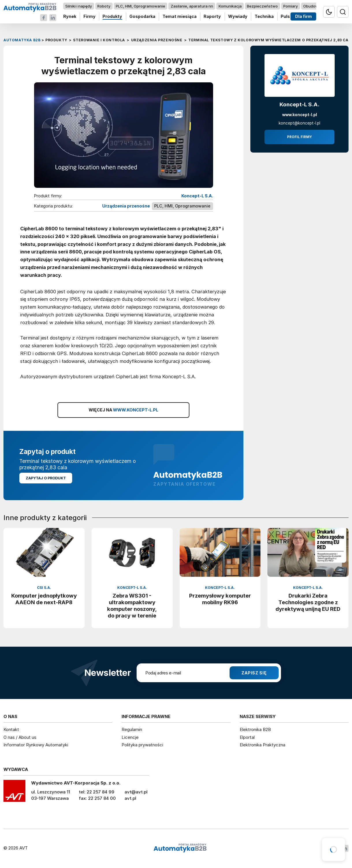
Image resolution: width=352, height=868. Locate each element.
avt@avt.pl (136, 792)
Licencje (130, 737)
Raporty (212, 17)
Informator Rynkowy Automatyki (36, 745)
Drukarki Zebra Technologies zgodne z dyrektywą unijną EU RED (308, 602)
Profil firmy (299, 137)
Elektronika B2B (255, 729)
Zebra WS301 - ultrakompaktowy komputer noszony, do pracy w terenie (132, 605)
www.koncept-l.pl (300, 115)
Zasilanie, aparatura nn (192, 6)
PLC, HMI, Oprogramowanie (140, 6)
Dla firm (303, 17)
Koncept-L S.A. (197, 196)
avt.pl (130, 798)
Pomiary (290, 6)
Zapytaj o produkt (46, 478)
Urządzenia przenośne (126, 206)
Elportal (247, 737)
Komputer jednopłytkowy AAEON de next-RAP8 (44, 599)
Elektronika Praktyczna (262, 745)
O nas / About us (20, 737)
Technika (264, 17)
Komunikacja (230, 6)
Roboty (104, 6)
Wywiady (238, 17)
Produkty (112, 17)
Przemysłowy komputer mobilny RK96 (220, 599)
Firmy (90, 17)
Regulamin (132, 729)
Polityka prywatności (142, 745)
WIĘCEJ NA (124, 410)
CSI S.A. (44, 588)
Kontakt (11, 729)
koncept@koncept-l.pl (299, 123)
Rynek (70, 17)
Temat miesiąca (180, 17)
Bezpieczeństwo (262, 6)
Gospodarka (142, 17)
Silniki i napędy (79, 6)
